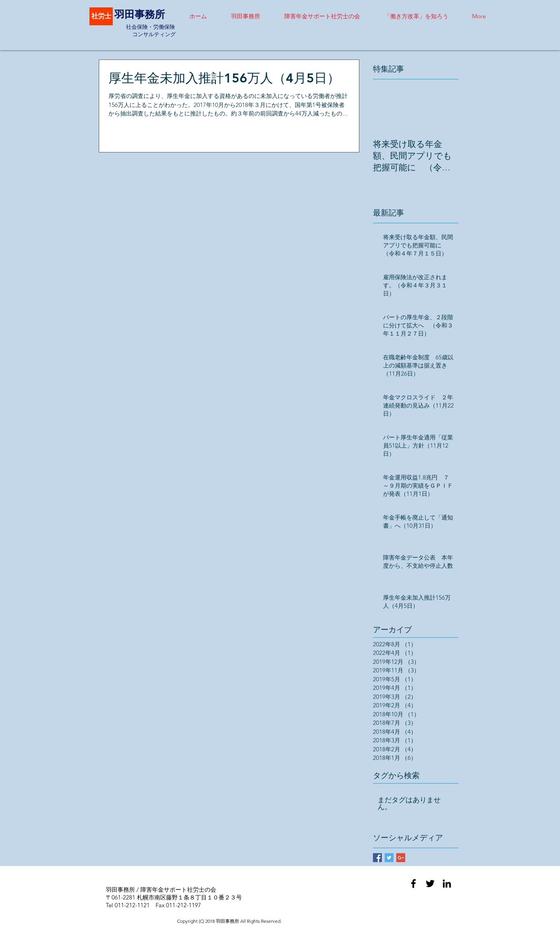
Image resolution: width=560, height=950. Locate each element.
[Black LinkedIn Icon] (447, 884)
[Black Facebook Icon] (413, 884)
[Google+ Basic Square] (401, 858)
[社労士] (101, 16)
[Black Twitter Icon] (430, 884)
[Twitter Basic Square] (389, 858)
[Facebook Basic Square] (377, 858)
